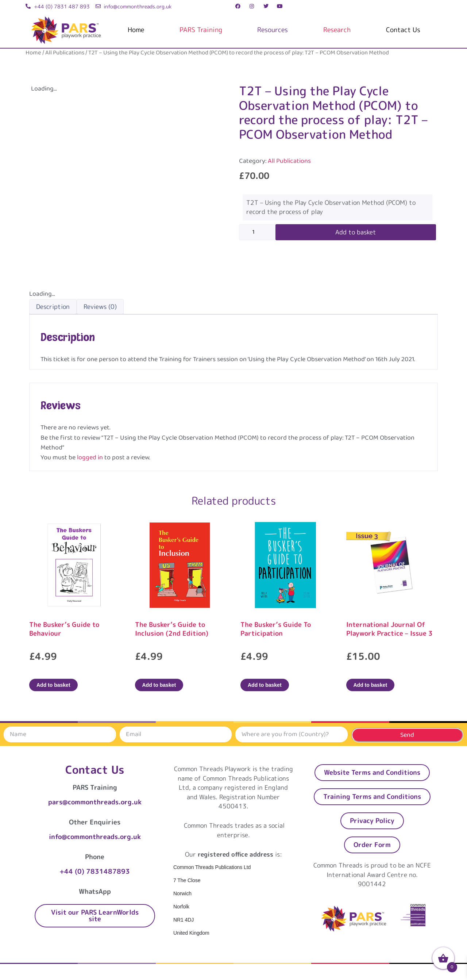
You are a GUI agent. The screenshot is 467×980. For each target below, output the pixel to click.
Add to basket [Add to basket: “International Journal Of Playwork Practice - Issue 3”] (370, 685)
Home (136, 30)
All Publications (65, 53)
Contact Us (403, 30)
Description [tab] (53, 307)
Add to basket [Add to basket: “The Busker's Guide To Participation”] (265, 685)
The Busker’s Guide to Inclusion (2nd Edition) (172, 629)
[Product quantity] (257, 232)
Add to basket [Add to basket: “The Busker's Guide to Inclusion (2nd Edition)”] (159, 685)
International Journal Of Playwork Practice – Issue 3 (389, 629)
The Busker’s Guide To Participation (276, 629)
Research (337, 30)
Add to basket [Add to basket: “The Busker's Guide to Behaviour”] (53, 685)
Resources (273, 30)
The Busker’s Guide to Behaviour (64, 629)
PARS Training (201, 30)
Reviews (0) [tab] (100, 307)
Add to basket (356, 232)
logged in (90, 458)
